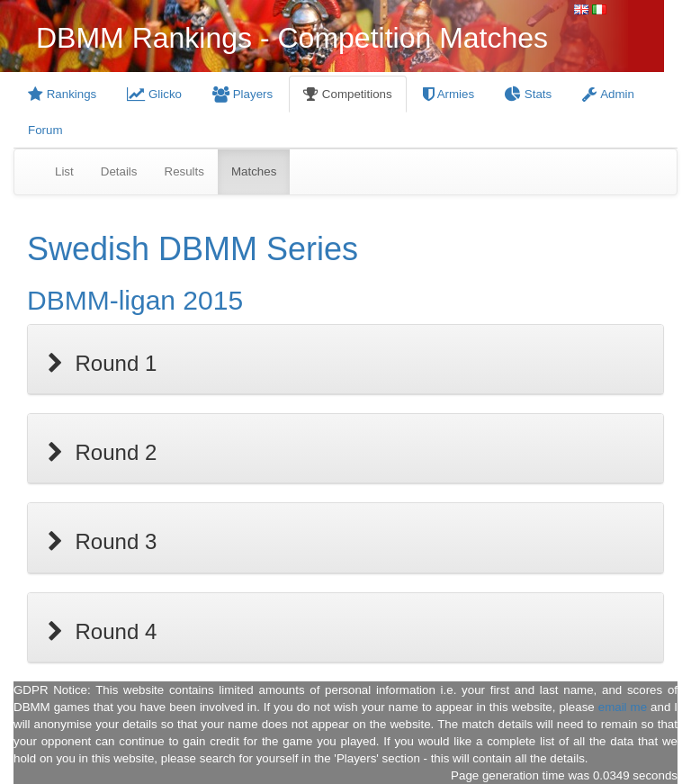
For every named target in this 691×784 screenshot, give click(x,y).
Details (119, 171)
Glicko (154, 94)
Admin (608, 94)
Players (242, 94)
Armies (449, 94)
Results (184, 171)
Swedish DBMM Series (193, 249)
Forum (45, 130)
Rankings (62, 94)
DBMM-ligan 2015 (135, 300)
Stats (528, 94)
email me (623, 707)
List (64, 171)
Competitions (348, 94)
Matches (254, 171)
